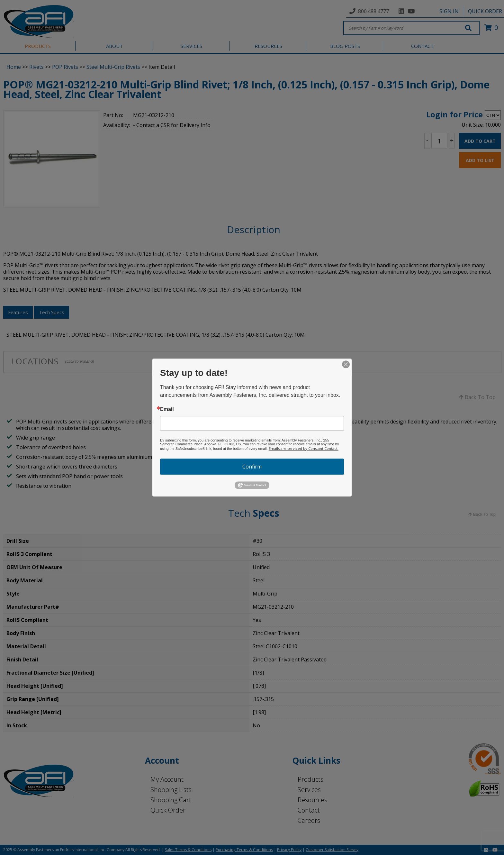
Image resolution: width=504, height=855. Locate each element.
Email (167, 409)
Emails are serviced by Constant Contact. (304, 448)
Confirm (252, 467)
